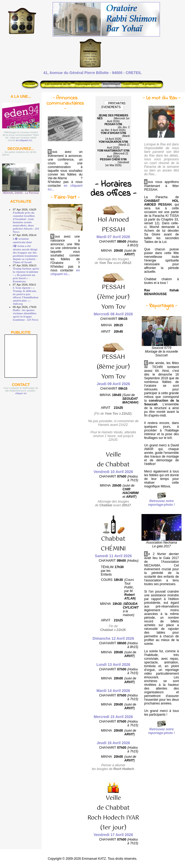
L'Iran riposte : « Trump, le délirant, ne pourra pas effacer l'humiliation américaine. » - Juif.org (25, 296)
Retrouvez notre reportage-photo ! (162, 503)
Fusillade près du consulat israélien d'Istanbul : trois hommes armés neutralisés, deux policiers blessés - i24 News (26, 222)
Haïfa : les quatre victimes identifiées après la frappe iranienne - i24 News (26, 315)
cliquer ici (21, 393)
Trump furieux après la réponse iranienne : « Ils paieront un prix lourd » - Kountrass (26, 275)
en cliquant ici (24, 140)
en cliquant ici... (65, 272)
